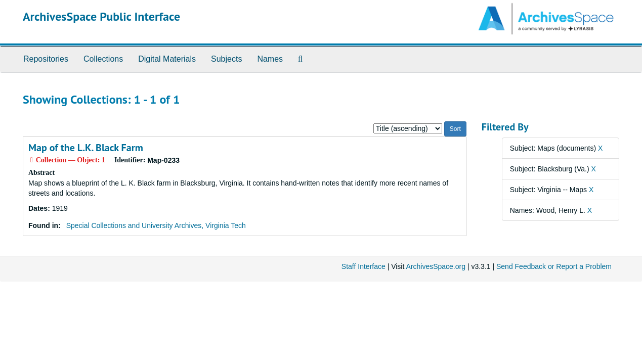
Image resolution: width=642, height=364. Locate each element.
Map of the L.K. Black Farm (86, 148)
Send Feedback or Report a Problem (554, 266)
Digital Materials (167, 59)
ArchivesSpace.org (436, 266)
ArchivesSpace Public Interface (101, 16)
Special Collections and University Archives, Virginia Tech (156, 225)
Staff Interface (363, 266)
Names (270, 59)
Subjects (226, 59)
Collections (103, 59)
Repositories (46, 59)
